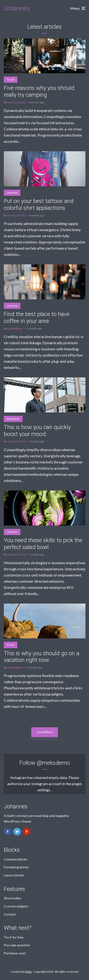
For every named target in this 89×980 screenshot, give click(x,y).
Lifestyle (12, 193)
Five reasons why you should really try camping (39, 91)
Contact (10, 914)
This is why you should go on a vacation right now (42, 657)
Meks (28, 972)
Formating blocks (16, 867)
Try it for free (14, 937)
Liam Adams (15, 328)
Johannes (17, 8)
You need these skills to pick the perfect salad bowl (43, 544)
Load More (45, 732)
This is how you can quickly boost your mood (37, 431)
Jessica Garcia (16, 102)
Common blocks (16, 859)
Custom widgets (16, 906)
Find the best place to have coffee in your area (37, 318)
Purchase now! (15, 953)
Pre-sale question (17, 945)
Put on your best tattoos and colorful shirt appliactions (39, 204)
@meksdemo (53, 763)
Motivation (13, 419)
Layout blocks (14, 875)
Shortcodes (12, 898)
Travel (11, 80)
